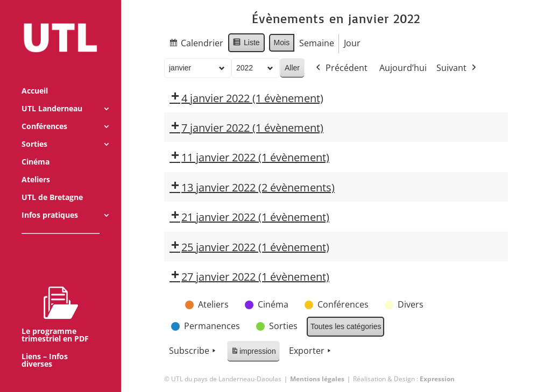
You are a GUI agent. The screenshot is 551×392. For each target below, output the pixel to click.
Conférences (44, 112)
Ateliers (36, 165)
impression (253, 353)
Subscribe (193, 351)
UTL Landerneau (52, 94)
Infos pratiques (50, 201)
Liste (246, 44)
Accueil (35, 76)
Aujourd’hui (403, 68)
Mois (281, 42)
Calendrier (196, 45)
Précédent (341, 68)
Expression (437, 379)
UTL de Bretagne (52, 183)
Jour (352, 43)
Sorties (34, 130)
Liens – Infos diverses (45, 346)
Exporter (311, 351)
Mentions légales (317, 379)
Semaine (317, 43)
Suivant (457, 68)
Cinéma (36, 147)
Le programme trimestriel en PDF (55, 300)
